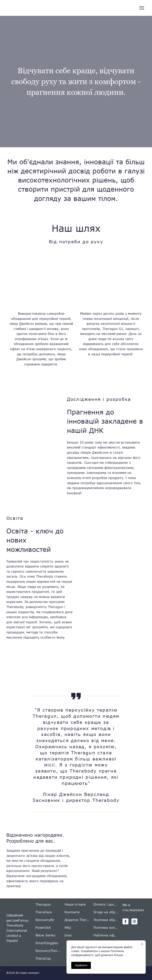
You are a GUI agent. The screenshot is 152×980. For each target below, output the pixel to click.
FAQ (68, 927)
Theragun (43, 904)
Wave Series (45, 935)
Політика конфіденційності (106, 927)
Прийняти (81, 965)
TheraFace (44, 912)
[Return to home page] (22, 8)
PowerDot (43, 927)
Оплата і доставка (106, 904)
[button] (125, 921)
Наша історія (75, 904)
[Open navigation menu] (142, 8)
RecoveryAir (45, 920)
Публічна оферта (106, 935)
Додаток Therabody (77, 920)
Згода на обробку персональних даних (106, 912)
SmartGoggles (47, 943)
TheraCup (43, 958)
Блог (68, 935)
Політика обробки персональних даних (106, 920)
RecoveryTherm (48, 951)
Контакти (72, 912)
